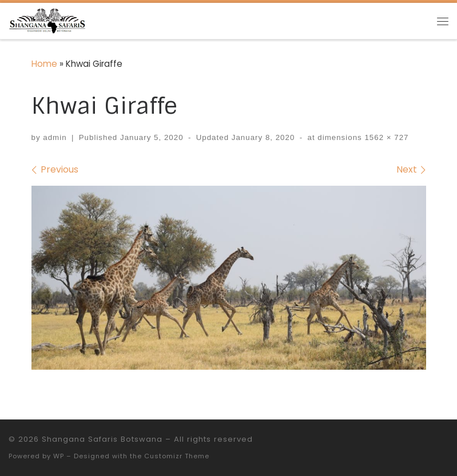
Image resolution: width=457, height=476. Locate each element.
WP (59, 456)
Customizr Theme (177, 456)
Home (44, 64)
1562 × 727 (386, 137)
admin (55, 137)
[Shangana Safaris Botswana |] (47, 20)
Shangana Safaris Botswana (102, 439)
